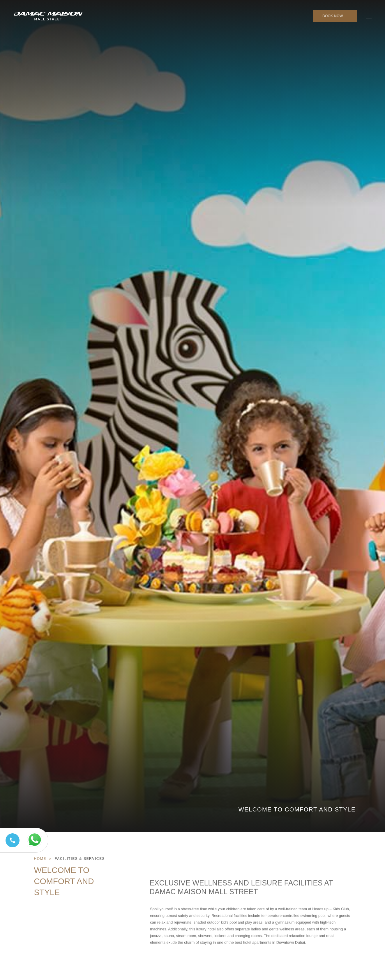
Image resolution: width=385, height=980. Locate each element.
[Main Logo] (48, 16)
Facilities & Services (80, 870)
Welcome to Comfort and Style (64, 893)
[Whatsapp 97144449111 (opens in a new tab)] (36, 847)
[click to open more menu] (369, 16)
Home (40, 870)
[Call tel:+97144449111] (11, 847)
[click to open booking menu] (335, 16)
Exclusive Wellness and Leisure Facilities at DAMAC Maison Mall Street (241, 910)
